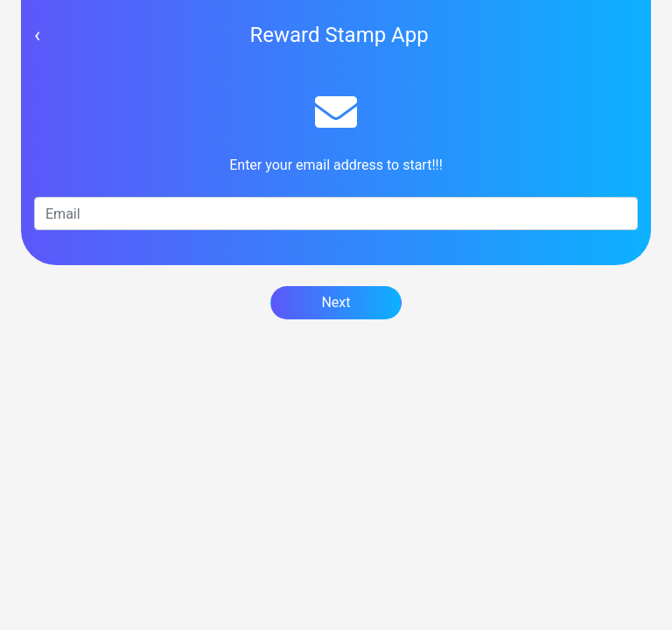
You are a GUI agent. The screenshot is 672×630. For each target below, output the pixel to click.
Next (336, 302)
